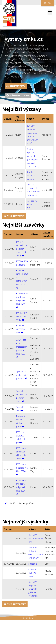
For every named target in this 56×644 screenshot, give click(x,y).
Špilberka (33, 564)
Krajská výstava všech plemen (33, 175)
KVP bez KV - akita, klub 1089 (22, 316)
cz (45, 3)
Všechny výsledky (15, 604)
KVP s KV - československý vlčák (36, 539)
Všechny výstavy (14, 216)
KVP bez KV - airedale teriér (33, 204)
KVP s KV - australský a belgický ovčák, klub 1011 (22, 249)
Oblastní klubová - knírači (33, 573)
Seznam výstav (16, 86)
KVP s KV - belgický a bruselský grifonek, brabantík (33, 589)
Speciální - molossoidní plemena (22, 375)
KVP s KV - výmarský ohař (21, 329)
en (49, 3)
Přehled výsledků (18, 96)
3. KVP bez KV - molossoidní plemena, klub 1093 (22, 347)
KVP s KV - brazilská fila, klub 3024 (22, 468)
